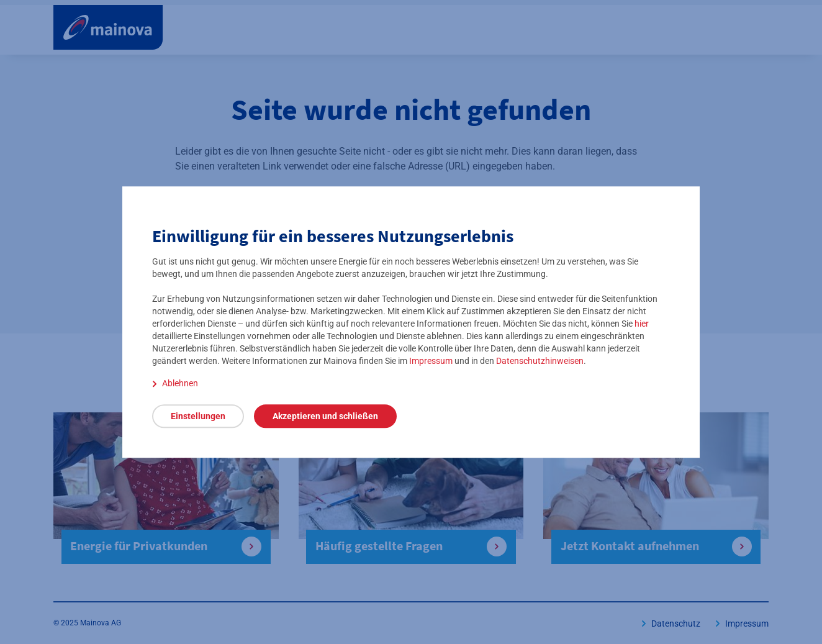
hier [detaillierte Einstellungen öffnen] (642, 324)
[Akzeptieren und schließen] (325, 416)
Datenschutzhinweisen (540, 361)
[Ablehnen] (175, 383)
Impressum (431, 361)
